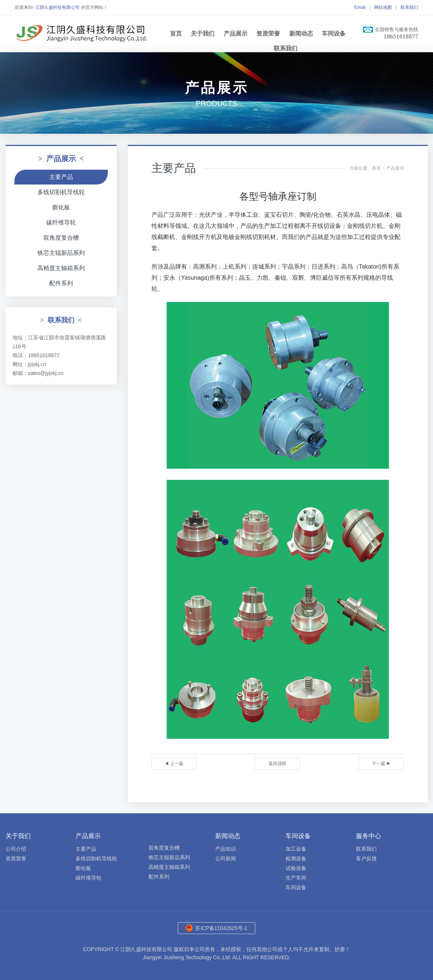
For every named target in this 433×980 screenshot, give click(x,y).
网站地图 (383, 7)
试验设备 (296, 868)
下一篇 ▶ (381, 764)
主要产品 (61, 177)
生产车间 (296, 878)
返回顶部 (277, 764)
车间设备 (334, 34)
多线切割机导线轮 (61, 192)
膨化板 (61, 207)
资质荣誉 (268, 34)
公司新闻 (226, 858)
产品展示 (236, 34)
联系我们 (409, 7)
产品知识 (226, 849)
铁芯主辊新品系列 (61, 253)
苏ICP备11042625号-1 (221, 928)
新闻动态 (301, 34)
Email (360, 7)
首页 (176, 34)
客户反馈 (366, 858)
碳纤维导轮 (61, 222)
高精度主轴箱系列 (61, 268)
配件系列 (61, 283)
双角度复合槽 (61, 238)
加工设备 (296, 849)
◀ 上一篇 (174, 764)
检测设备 (296, 858)
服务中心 (369, 836)
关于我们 (203, 34)
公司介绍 (16, 849)
